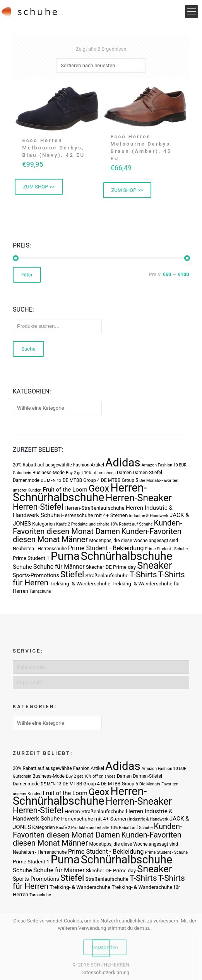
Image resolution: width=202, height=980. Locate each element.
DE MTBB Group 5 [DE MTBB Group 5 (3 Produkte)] (120, 480)
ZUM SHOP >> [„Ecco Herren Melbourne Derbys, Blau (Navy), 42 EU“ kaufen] (39, 187)
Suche (28, 349)
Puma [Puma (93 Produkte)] (65, 556)
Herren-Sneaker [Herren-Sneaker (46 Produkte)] (139, 498)
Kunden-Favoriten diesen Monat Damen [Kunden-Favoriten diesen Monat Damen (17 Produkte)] (98, 527)
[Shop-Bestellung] (101, 65)
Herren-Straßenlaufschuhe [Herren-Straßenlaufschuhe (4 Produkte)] (95, 508)
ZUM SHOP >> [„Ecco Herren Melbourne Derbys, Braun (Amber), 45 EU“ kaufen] (127, 190)
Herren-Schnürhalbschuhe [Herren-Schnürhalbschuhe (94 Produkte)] (80, 493)
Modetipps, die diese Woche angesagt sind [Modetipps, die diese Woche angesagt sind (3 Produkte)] (134, 541)
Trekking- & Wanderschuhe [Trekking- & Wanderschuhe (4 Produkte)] (80, 584)
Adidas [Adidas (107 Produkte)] (123, 463)
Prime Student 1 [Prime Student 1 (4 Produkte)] (31, 558)
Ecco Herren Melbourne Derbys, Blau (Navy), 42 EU (54, 148)
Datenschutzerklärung (105, 972)
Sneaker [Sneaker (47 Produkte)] (154, 565)
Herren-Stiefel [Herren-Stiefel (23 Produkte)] (38, 507)
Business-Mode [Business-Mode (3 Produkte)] (49, 473)
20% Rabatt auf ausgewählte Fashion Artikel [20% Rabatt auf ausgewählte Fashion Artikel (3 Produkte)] (58, 465)
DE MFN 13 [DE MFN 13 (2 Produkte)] (51, 481)
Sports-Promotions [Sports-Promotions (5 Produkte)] (36, 575)
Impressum (30, 682)
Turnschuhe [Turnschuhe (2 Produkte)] (40, 591)
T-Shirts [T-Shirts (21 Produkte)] (143, 574)
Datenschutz (31, 667)
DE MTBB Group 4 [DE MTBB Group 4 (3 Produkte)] (81, 480)
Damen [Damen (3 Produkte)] (124, 473)
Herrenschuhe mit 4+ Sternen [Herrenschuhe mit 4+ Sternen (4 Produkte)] (94, 515)
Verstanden (105, 947)
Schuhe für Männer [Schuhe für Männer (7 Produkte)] (59, 567)
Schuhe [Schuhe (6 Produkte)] (22, 567)
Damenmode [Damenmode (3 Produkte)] (26, 480)
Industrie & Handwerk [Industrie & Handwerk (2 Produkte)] (148, 516)
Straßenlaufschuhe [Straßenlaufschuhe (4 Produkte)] (107, 576)
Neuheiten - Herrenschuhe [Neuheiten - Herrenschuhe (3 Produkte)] (40, 549)
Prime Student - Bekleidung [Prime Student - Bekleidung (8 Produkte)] (106, 548)
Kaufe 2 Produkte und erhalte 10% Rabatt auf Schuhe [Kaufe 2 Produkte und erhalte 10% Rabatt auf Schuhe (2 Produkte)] (104, 524)
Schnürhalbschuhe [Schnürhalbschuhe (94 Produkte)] (127, 556)
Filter (27, 275)
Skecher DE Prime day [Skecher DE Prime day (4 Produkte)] (111, 567)
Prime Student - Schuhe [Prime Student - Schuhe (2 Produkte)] (167, 549)
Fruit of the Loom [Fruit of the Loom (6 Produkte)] (65, 490)
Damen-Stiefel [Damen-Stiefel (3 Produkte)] (147, 473)
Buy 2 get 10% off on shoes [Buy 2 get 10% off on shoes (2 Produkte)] (91, 473)
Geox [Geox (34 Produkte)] (99, 488)
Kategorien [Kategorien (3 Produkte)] (43, 524)
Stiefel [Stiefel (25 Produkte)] (72, 574)
